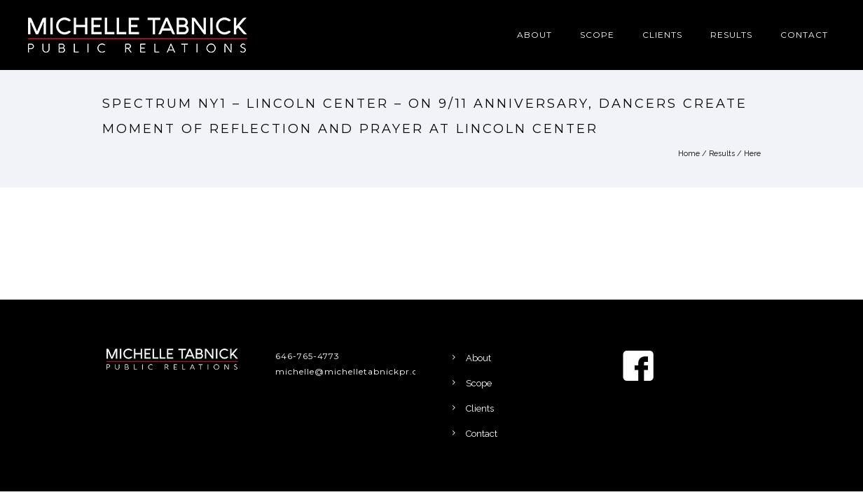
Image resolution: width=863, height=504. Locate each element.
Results (731, 35)
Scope (597, 35)
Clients (662, 35)
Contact (804, 35)
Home (689, 154)
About (534, 35)
